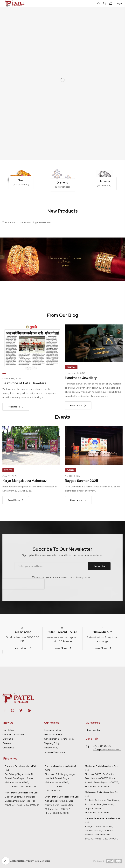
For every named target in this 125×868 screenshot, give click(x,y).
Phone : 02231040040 (97, 813)
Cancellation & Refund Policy (59, 739)
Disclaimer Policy (53, 734)
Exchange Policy (52, 730)
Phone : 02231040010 (27, 805)
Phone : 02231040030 (97, 786)
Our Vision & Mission (13, 734)
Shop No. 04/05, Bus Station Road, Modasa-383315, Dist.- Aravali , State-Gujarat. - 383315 (102, 774)
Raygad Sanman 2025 (81, 481)
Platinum (104, 181)
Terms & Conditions (54, 752)
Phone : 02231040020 (57, 813)
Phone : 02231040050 (106, 839)
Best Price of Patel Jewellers (24, 383)
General (71, 367)
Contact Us (8, 748)
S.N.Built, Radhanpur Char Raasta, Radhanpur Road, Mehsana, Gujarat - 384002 (103, 804)
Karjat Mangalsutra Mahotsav (24, 481)
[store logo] (15, 3)
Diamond (62, 183)
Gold (21, 180)
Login (119, 3)
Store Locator (93, 730)
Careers (7, 743)
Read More (14, 407)
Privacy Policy (51, 748)
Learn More (20, 648)
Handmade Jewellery (81, 378)
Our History (8, 730)
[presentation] (23, 584)
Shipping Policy (52, 743)
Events (8, 470)
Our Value (8, 739)
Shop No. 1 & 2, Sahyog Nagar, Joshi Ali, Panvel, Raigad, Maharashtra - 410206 (60, 774)
